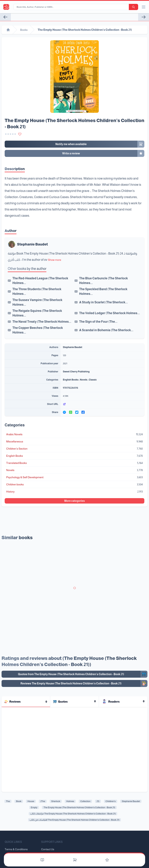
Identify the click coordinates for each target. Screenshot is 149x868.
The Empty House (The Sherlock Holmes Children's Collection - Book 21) (79, 807)
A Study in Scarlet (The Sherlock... (104, 302)
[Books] (42, 860)
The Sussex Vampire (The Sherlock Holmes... (37, 302)
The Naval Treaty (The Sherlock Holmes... (42, 322)
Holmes (70, 801)
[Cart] (75, 860)
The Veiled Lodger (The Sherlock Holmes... (110, 313)
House (31, 801)
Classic (93, 380)
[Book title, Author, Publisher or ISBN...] (72, 7)
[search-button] (133, 7)
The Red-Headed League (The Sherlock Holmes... (40, 281)
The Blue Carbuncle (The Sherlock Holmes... (104, 281)
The (8, 801)
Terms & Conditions (16, 849)
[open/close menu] (144, 7)
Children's (111, 801)
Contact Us (48, 849)
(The (43, 801)
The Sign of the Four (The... (98, 322)
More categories (74, 501)
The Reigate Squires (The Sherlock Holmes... (37, 313)
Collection (85, 801)
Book (19, 801)
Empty (34, 807)
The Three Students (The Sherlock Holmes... (37, 291)
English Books (71, 380)
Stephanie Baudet (32, 244)
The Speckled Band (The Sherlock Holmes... (103, 291)
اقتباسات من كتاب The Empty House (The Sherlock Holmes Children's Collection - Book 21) (75, 820)
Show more (55, 260)
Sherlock (56, 801)
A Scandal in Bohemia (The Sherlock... (106, 330)
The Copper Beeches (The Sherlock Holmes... (38, 330)
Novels (84, 380)
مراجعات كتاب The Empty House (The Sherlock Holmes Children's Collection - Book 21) (73, 814)
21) (98, 801)
